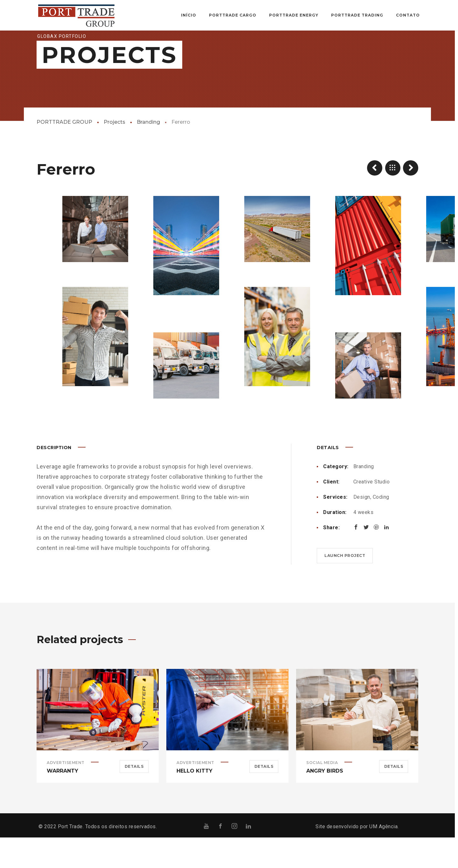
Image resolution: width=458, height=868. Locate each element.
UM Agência (383, 857)
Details (134, 797)
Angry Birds (325, 801)
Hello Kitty (194, 801)
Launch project (345, 586)
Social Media (322, 793)
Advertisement (66, 793)
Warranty (62, 801)
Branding (148, 153)
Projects (114, 153)
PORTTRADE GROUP (64, 153)
